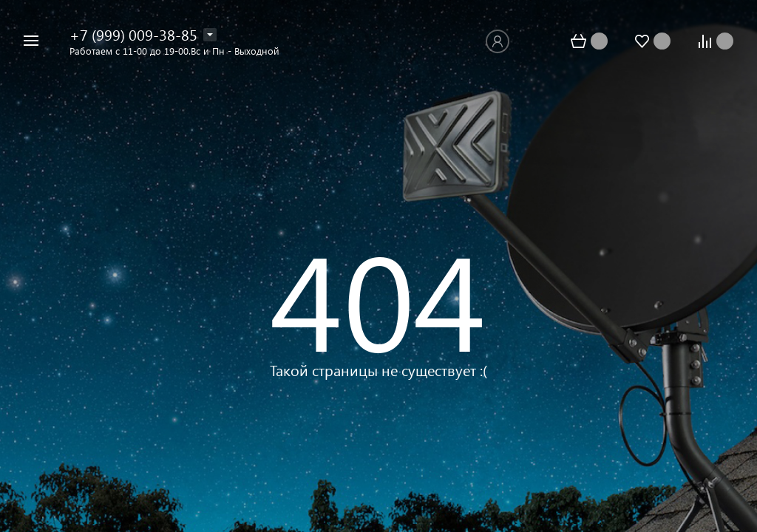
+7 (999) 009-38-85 (133, 34)
